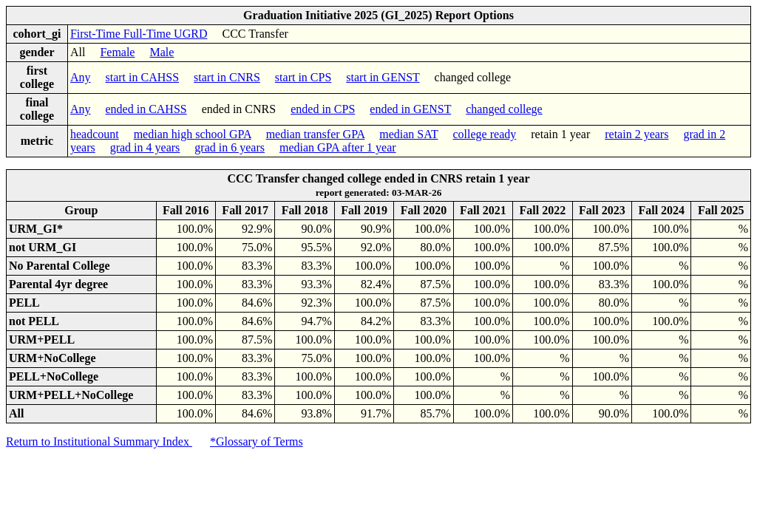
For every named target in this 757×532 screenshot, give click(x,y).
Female (117, 52)
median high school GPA (193, 134)
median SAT (408, 134)
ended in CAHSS (146, 109)
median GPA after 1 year (338, 147)
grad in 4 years (145, 147)
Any (81, 77)
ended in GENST (410, 109)
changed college (504, 109)
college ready (485, 134)
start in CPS (303, 77)
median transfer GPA (316, 134)
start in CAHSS (142, 77)
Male (162, 52)
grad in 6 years (230, 147)
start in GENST (383, 77)
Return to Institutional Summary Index (99, 441)
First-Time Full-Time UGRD (139, 34)
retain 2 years (637, 134)
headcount (95, 134)
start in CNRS (227, 77)
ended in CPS (323, 109)
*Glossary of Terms (257, 441)
